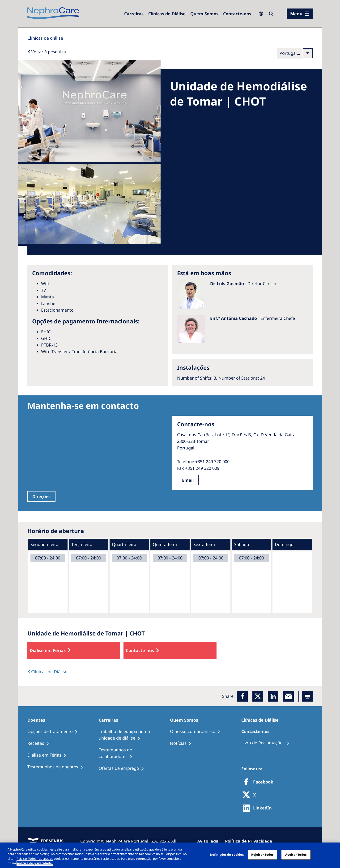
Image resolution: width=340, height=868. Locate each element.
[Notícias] (183, 743)
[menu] (300, 14)
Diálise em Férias (48, 650)
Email (188, 480)
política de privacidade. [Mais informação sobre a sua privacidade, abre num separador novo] (35, 863)
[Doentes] (38, 720)
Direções (41, 496)
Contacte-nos (140, 650)
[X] (251, 795)
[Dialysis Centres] (45, 38)
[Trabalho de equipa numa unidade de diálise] (134, 735)
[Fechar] (332, 855)
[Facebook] (242, 696)
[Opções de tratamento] (55, 732)
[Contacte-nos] (237, 14)
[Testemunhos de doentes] (57, 767)
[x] (258, 696)
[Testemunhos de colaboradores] (134, 753)
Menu (296, 14)
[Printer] (307, 696)
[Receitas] (40, 743)
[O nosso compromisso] (197, 732)
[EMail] (288, 696)
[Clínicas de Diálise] (167, 14)
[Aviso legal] (210, 841)
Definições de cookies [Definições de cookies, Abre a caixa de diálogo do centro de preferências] (227, 855)
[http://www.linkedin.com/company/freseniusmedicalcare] (259, 808)
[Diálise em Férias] (49, 755)
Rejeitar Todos (262, 855)
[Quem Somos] (204, 14)
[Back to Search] (47, 52)
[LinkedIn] (273, 696)
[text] (47, 672)
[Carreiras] (134, 14)
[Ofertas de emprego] (123, 768)
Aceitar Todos (296, 855)
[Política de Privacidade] (251, 841)
